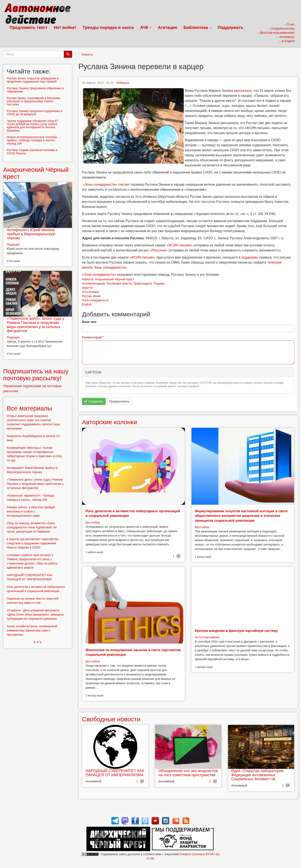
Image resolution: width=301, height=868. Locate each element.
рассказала (243, 91)
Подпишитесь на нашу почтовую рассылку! (36, 375)
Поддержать (231, 27)
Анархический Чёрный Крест (115, 279)
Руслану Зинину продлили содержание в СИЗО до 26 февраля (35, 113)
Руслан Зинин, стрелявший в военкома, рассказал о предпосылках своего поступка (34, 101)
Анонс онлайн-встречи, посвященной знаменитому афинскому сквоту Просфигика (32, 630)
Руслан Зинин (91, 296)
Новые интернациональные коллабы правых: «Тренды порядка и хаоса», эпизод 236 (32, 140)
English (87, 304)
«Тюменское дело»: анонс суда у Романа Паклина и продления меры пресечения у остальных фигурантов (35, 325)
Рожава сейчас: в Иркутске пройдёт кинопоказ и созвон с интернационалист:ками (31, 511)
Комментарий (93, 337)
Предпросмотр (119, 401)
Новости (87, 54)
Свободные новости (111, 719)
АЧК (146, 27)
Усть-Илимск (91, 292)
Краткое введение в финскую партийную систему (236, 631)
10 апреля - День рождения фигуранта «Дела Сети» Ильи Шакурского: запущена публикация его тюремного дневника (35, 614)
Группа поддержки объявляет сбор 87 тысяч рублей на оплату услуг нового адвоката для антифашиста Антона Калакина (32, 126)
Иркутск (87, 288)
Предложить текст (29, 27)
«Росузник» (159, 250)
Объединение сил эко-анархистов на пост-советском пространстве (188, 773)
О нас (150, 858)
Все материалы (29, 408)
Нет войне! (65, 27)
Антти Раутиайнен (207, 637)
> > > (38, 642)
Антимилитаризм (94, 283)
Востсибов (93, 523)
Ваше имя (89, 322)
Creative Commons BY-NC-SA (199, 854)
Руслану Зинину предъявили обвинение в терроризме (35, 90)
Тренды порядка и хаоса (108, 27)
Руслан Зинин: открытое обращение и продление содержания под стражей (33, 80)
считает (124, 184)
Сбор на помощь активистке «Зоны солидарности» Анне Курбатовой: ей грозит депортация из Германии (32, 527)
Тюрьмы (159, 283)
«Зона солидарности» (100, 184)
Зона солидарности (95, 300)
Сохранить (93, 401)
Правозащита (142, 283)
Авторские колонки (109, 422)
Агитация (167, 27)
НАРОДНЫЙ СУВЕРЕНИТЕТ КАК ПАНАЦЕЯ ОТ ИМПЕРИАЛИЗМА (115, 773)
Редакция (123, 83)
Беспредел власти (119, 283)
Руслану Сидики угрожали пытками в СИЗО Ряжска (32, 152)
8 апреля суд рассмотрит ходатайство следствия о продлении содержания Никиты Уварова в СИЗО (33, 543)
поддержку (250, 257)
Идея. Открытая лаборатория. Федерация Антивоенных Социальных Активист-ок (258, 775)
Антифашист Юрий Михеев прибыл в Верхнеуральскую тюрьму (31, 234)
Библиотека (197, 27)
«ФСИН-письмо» (180, 245)
